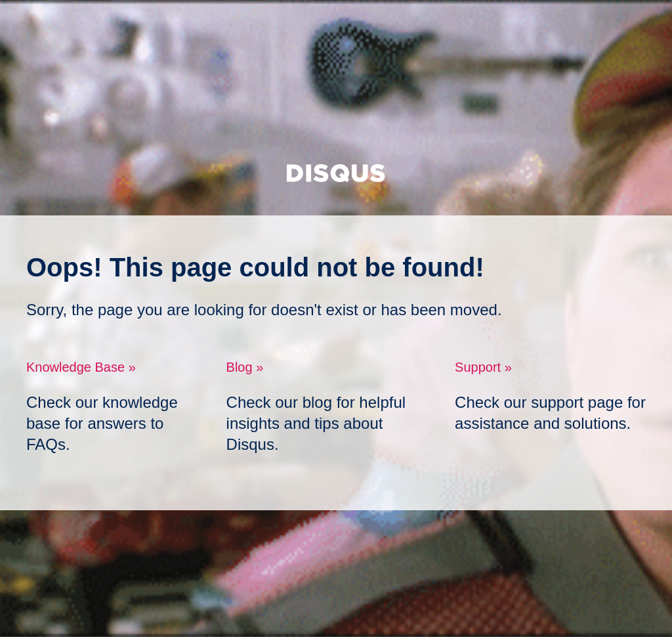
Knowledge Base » (81, 367)
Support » (483, 367)
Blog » (245, 367)
